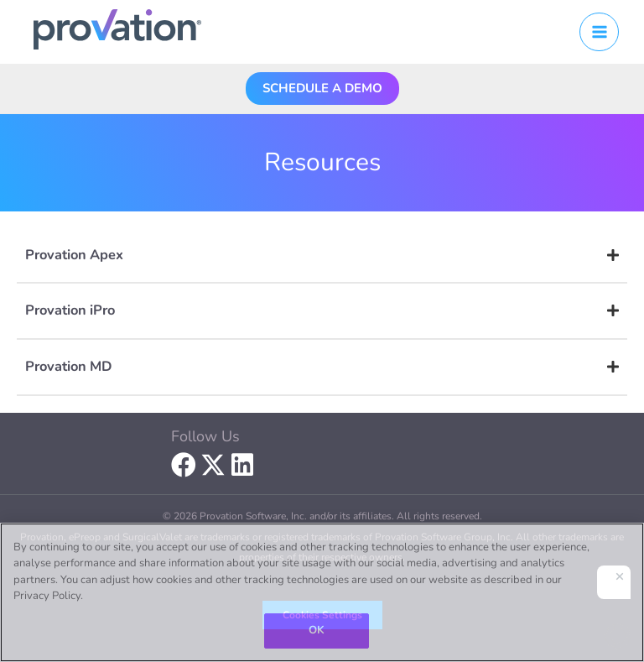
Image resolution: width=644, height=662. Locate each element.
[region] (322, 592)
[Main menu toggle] (599, 32)
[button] (322, 88)
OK (317, 630)
